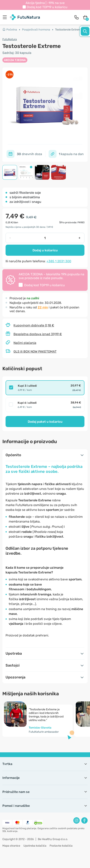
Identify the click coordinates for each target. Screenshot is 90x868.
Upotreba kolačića (35, 846)
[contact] (77, 17)
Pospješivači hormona (36, 30)
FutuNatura (10, 39)
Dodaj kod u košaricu (47, 7)
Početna (10, 30)
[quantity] (45, 238)
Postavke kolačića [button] (61, 846)
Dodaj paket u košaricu (45, 422)
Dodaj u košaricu (45, 250)
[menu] (6, 17)
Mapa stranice (11, 846)
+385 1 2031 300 (59, 261)
